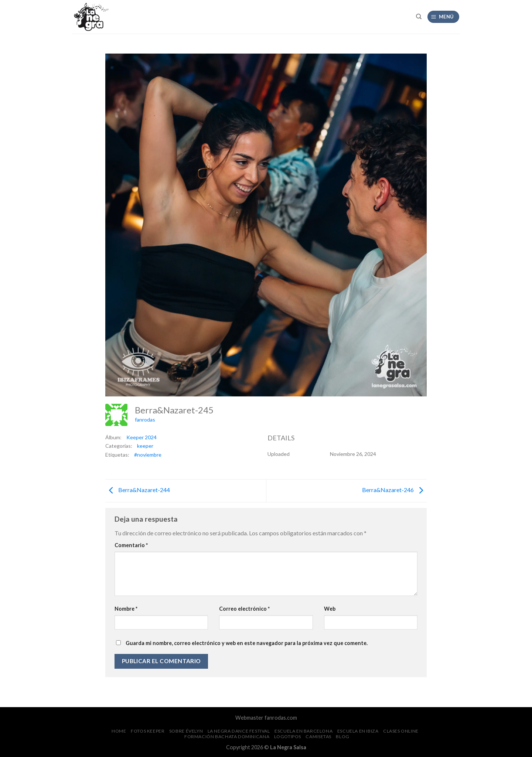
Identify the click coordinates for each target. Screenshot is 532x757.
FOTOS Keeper (148, 731)
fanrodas (145, 420)
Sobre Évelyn (186, 731)
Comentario (131, 545)
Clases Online (401, 731)
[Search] (419, 17)
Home (119, 731)
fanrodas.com (281, 718)
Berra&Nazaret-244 (138, 490)
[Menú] (444, 17)
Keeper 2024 (141, 437)
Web (330, 609)
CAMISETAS (318, 736)
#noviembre (148, 455)
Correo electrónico (244, 609)
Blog (342, 736)
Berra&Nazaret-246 (394, 490)
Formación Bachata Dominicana (227, 736)
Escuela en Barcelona (303, 731)
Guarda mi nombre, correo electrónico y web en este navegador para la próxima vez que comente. (247, 643)
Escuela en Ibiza (358, 731)
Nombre (126, 609)
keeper (145, 446)
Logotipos (288, 736)
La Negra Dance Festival (239, 731)
